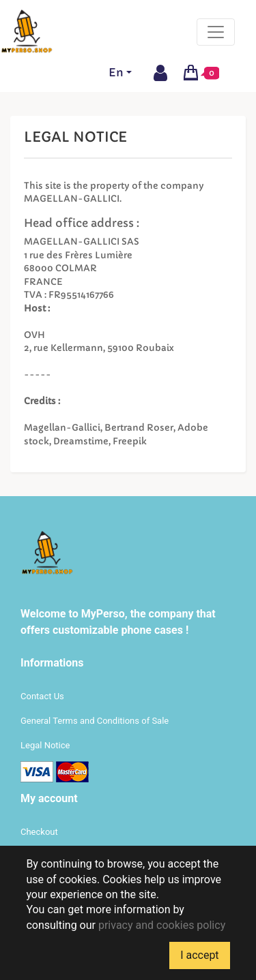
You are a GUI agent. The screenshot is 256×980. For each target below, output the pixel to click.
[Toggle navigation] (216, 32)
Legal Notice (45, 745)
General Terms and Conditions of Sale (95, 721)
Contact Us (42, 696)
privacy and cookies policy (162, 925)
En (116, 72)
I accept (199, 955)
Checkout (39, 832)
